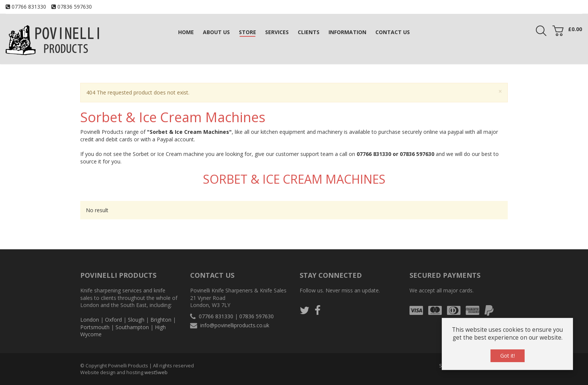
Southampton (132, 327)
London (90, 320)
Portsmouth (95, 327)
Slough (136, 320)
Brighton (161, 320)
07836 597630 (75, 7)
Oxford (113, 320)
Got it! (508, 356)
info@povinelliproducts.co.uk (235, 325)
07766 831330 (29, 7)
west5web (156, 372)
